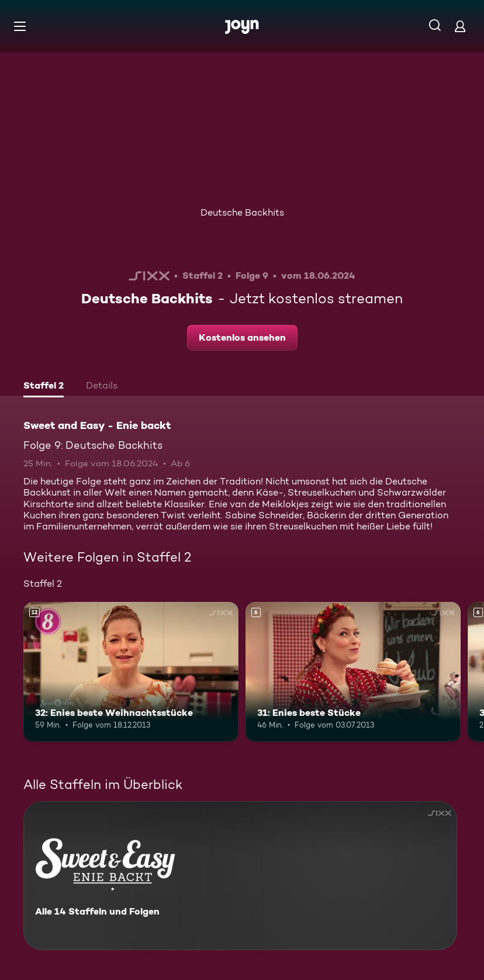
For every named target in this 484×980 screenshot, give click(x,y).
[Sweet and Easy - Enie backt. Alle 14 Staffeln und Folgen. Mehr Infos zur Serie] (240, 876)
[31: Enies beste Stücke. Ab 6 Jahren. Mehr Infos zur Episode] (353, 672)
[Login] (460, 26)
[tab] (44, 387)
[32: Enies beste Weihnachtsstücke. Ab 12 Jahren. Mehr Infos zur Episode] (131, 672)
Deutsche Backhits (242, 212)
